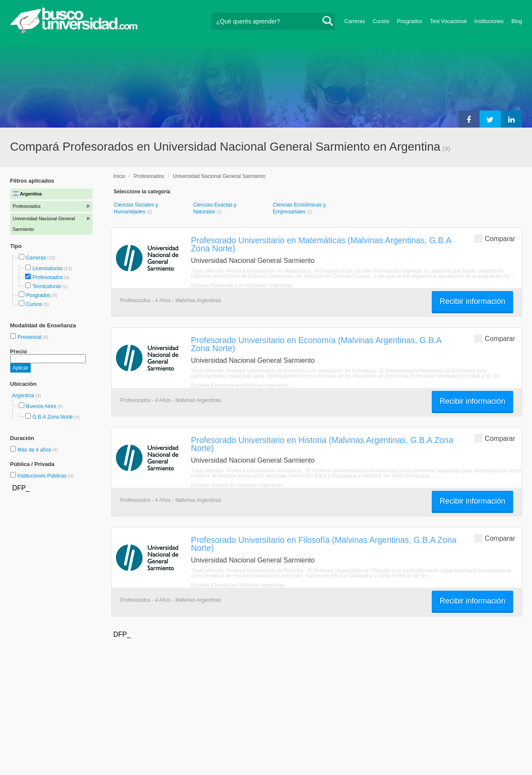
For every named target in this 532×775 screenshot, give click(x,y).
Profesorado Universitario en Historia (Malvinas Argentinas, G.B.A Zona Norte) (322, 444)
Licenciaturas (48, 268)
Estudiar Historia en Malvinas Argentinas (237, 485)
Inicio (119, 176)
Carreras (355, 21)
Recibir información (472, 301)
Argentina (24, 396)
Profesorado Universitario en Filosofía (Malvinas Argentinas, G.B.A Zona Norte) (324, 544)
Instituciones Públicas (45, 476)
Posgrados (409, 21)
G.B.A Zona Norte (53, 417)
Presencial (30, 337)
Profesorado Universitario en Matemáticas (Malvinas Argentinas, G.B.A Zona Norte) (321, 244)
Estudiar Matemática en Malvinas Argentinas (242, 286)
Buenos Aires (41, 406)
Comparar (494, 238)
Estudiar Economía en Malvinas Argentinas (240, 385)
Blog (517, 21)
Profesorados (48, 277)
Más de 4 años (35, 450)
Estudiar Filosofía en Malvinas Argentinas (238, 585)
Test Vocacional (448, 21)
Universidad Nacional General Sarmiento (219, 176)
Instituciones (489, 21)
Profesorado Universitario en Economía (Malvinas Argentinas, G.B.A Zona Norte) (316, 344)
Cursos (381, 21)
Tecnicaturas (47, 286)
